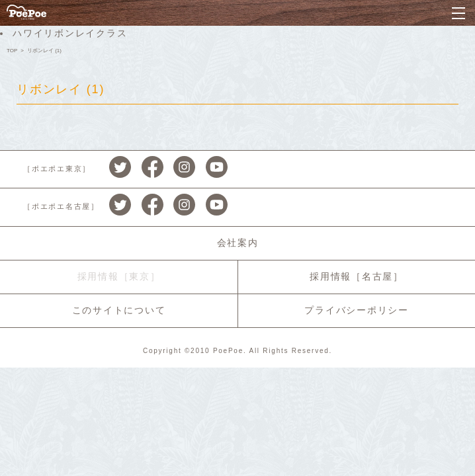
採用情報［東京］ (119, 276)
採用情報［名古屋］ (357, 276)
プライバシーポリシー (357, 310)
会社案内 (238, 243)
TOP (12, 51)
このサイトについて (119, 310)
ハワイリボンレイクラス (70, 33)
